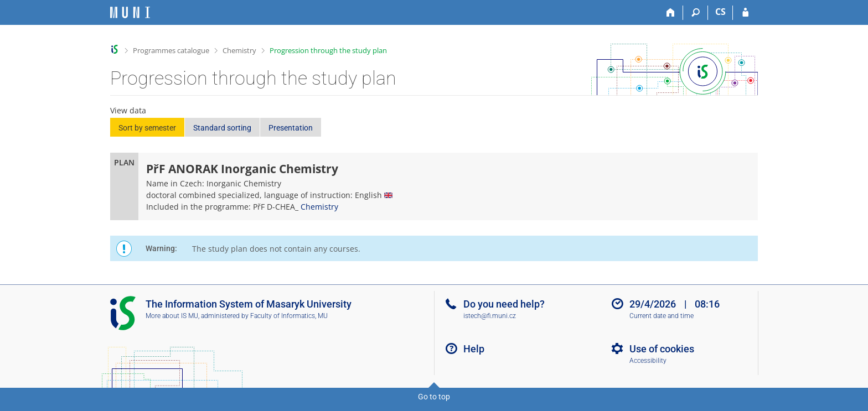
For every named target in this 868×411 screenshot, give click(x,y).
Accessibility (648, 361)
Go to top (434, 397)
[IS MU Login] (745, 13)
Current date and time (662, 316)
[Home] (671, 13)
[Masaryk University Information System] (130, 12)
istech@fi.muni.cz (490, 316)
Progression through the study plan (328, 50)
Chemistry (239, 50)
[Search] (696, 13)
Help (474, 349)
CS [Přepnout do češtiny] (720, 12)
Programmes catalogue (171, 50)
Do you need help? (504, 304)
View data (128, 110)
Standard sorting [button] (222, 128)
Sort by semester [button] (147, 128)
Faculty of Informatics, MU (289, 316)
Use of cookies (662, 349)
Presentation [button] (291, 128)
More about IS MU (172, 316)
